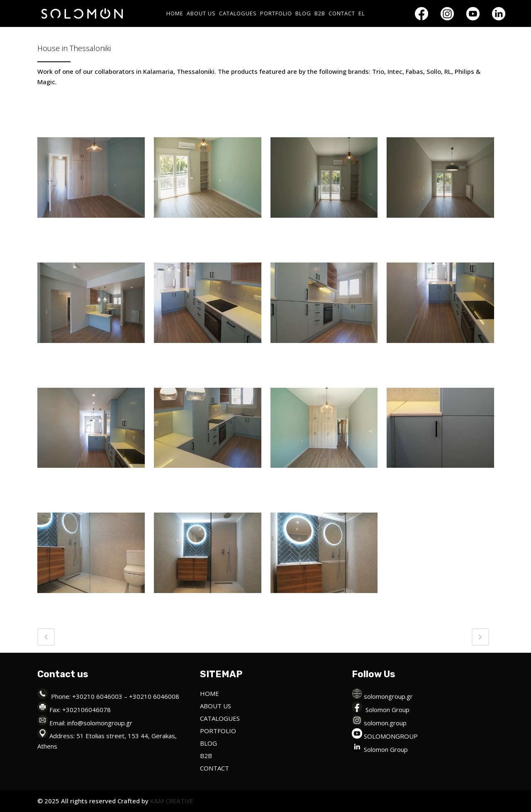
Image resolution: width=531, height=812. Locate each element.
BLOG (208, 743)
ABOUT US (216, 706)
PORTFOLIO (218, 731)
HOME (209, 693)
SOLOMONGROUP (391, 736)
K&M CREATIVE (171, 801)
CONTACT (214, 768)
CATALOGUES (220, 718)
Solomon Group (387, 710)
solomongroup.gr (388, 696)
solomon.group (385, 723)
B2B (206, 756)
